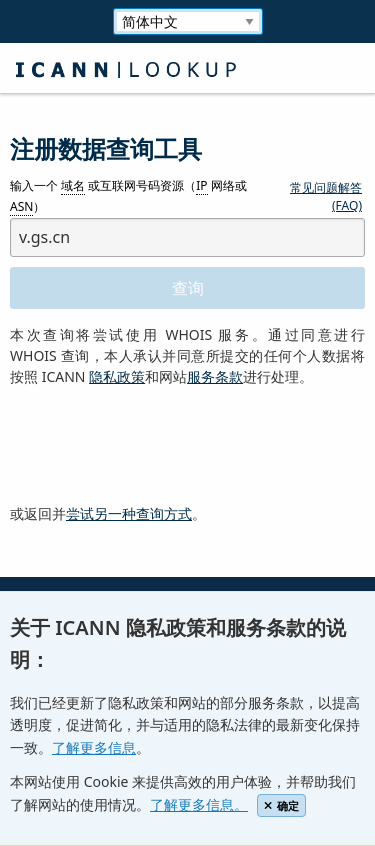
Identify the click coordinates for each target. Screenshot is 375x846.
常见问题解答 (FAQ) (326, 196)
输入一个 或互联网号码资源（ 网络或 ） (128, 197)
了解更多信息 (94, 747)
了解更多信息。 (199, 804)
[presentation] (162, 446)
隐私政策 (117, 376)
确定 (281, 805)
